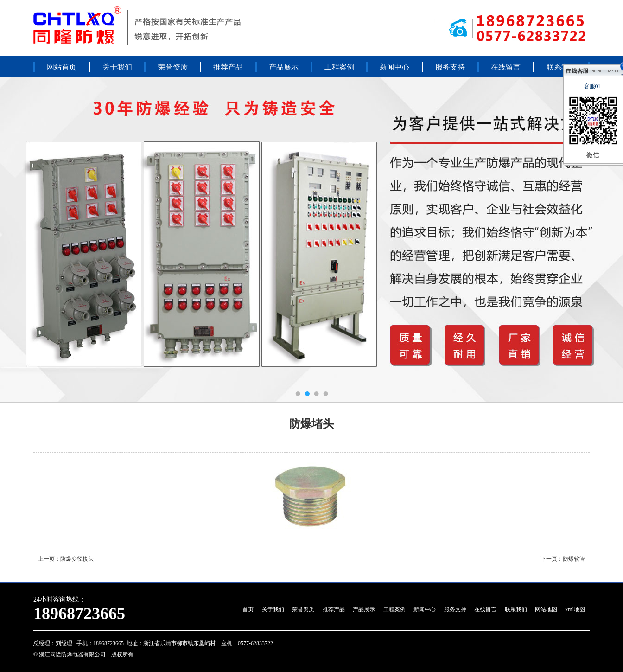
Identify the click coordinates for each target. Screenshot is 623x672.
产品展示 (284, 67)
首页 (248, 609)
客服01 (593, 86)
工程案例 (339, 67)
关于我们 (117, 67)
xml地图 (575, 609)
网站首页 (62, 67)
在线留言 (506, 67)
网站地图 (546, 609)
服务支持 (450, 67)
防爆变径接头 (77, 559)
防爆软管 (574, 559)
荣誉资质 (173, 67)
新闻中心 (394, 67)
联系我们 (561, 67)
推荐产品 (228, 67)
